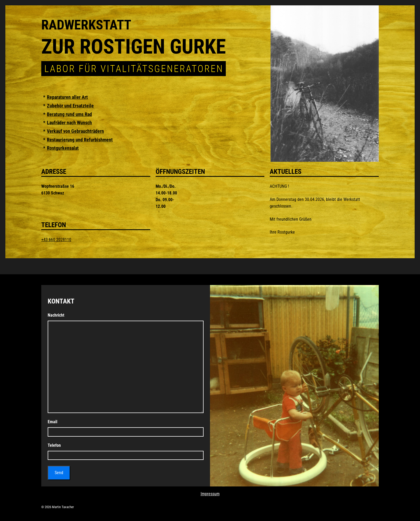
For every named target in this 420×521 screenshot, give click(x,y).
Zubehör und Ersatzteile (70, 106)
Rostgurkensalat (63, 148)
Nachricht (56, 315)
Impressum (210, 494)
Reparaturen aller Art (67, 97)
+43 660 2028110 (56, 240)
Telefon (54, 445)
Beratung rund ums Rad (69, 114)
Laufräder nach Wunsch (69, 123)
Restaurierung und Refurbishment (80, 140)
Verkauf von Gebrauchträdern (75, 131)
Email (52, 422)
